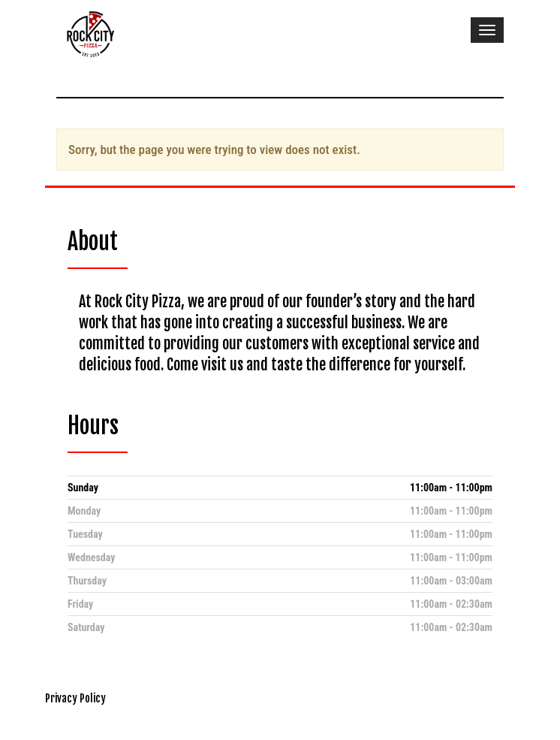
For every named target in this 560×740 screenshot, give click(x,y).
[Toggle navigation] (487, 30)
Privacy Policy (75, 698)
